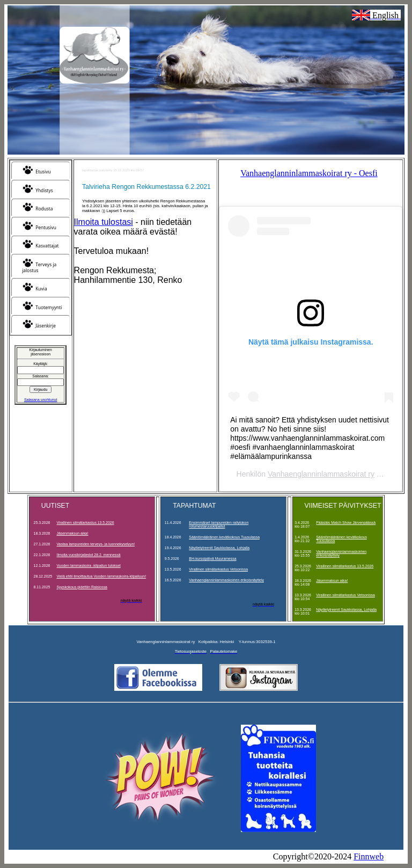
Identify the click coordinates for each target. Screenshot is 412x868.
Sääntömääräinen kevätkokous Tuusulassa (224, 537)
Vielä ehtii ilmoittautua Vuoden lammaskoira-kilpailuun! (102, 576)
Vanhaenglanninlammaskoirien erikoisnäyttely (226, 580)
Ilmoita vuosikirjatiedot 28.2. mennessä (89, 555)
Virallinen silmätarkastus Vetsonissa (218, 569)
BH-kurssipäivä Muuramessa (212, 559)
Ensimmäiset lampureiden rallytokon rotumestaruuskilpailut (219, 524)
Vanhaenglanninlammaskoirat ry (321, 474)
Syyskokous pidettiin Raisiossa (82, 587)
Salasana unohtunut (41, 400)
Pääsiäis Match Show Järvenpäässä (346, 523)
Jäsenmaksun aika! (73, 533)
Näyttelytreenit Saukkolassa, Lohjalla (219, 548)
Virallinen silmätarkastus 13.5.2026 (86, 523)
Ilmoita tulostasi (104, 222)
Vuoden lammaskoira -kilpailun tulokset (89, 566)
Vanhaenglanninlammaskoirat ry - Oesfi (309, 173)
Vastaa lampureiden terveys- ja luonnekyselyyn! (96, 544)
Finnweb (369, 856)
